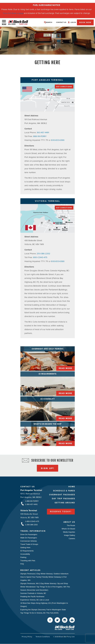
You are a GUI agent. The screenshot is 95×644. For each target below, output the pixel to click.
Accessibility (25, 554)
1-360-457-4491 (31, 504)
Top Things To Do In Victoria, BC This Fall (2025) (39, 613)
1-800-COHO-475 (32, 521)
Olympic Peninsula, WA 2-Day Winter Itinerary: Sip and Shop (44, 583)
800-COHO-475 (40, 257)
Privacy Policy (26, 637)
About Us (69, 522)
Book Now (85, 22)
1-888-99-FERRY (32, 501)
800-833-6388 (58, 140)
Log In (74, 22)
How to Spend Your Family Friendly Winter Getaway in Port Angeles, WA (43, 578)
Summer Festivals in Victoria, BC (33, 593)
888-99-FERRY (40, 136)
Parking (23, 557)
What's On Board (68, 529)
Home (71, 487)
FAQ (22, 564)
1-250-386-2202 (31, 525)
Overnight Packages (61, 495)
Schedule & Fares (64, 491)
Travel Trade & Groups (29, 544)
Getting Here (25, 547)
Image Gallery (69, 535)
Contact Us (28, 487)
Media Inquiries (69, 532)
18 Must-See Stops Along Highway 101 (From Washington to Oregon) (44, 605)
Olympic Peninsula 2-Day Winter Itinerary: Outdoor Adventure (44, 574)
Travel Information (33, 531)
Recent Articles (31, 570)
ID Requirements (27, 551)
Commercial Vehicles (29, 541)
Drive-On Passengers (29, 534)
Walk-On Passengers (29, 538)
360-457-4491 (43, 133)
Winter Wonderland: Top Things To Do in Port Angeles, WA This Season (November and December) (45, 588)
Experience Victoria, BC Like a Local (35, 600)
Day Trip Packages (63, 499)
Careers (71, 538)
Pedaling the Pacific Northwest (32, 596)
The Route (71, 525)
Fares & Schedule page (13, 13)
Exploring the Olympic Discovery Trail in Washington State (43, 609)
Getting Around (64, 503)
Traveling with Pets (28, 560)
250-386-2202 (44, 253)
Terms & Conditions (42, 637)
